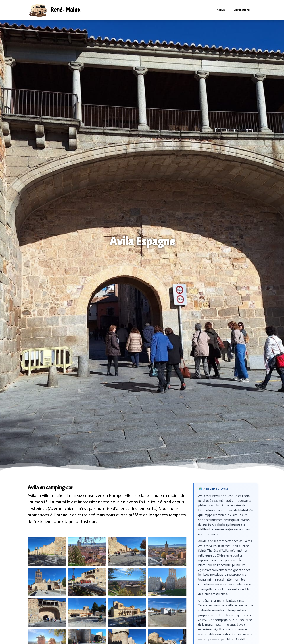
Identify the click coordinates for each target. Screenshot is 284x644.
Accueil (221, 10)
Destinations (244, 10)
